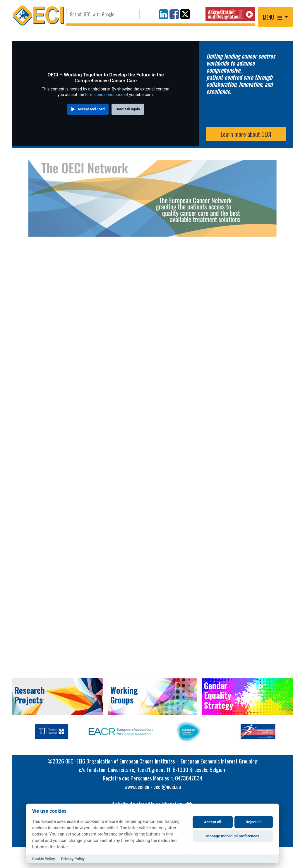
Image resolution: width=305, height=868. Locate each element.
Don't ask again (128, 109)
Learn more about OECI (246, 134)
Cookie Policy (44, 859)
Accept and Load (91, 109)
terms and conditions (104, 95)
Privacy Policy (73, 859)
